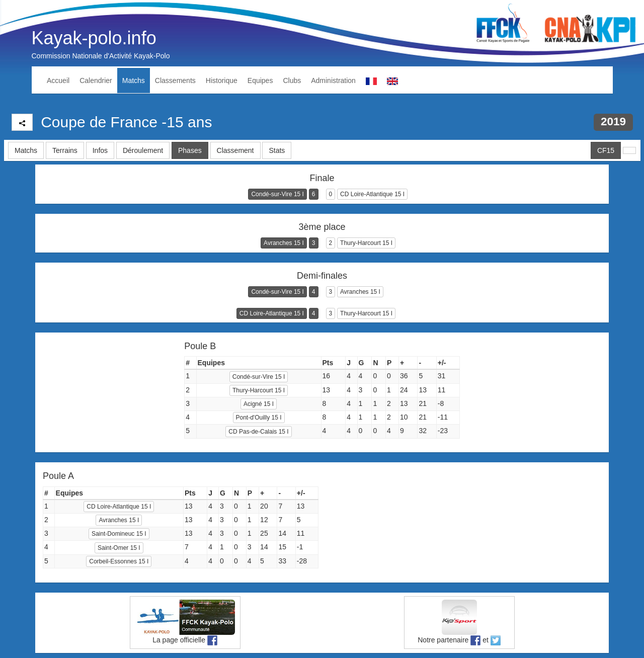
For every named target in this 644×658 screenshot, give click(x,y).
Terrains (65, 150)
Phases (190, 150)
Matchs (134, 80)
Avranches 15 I (284, 243)
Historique (222, 80)
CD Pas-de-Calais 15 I (258, 432)
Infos (100, 150)
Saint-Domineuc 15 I (119, 534)
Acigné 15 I (259, 404)
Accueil (58, 80)
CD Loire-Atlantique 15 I (372, 194)
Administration (333, 80)
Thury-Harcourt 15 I (366, 243)
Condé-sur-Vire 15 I (277, 194)
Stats (277, 150)
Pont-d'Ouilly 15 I (259, 418)
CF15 (606, 150)
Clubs (292, 80)
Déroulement (143, 150)
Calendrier (96, 80)
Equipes (260, 80)
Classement (235, 150)
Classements (175, 80)
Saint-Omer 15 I (119, 548)
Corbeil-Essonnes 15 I (119, 561)
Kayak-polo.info (94, 38)
